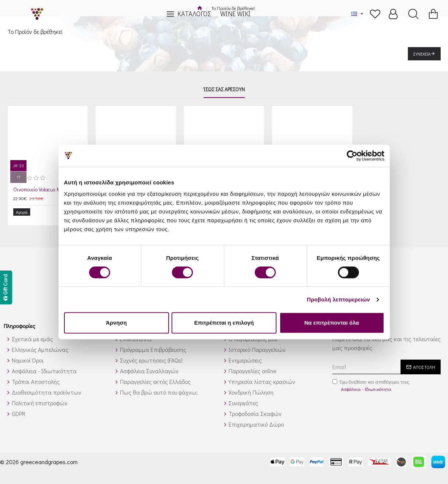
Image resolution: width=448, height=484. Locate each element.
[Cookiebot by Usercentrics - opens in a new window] (352, 156)
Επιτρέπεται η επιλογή (224, 323)
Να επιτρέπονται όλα (332, 323)
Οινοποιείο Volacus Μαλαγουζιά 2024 (49, 190)
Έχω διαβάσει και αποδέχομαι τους (371, 380)
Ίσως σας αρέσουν (224, 89)
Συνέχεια (422, 54)
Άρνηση (116, 323)
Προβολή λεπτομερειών (339, 299)
